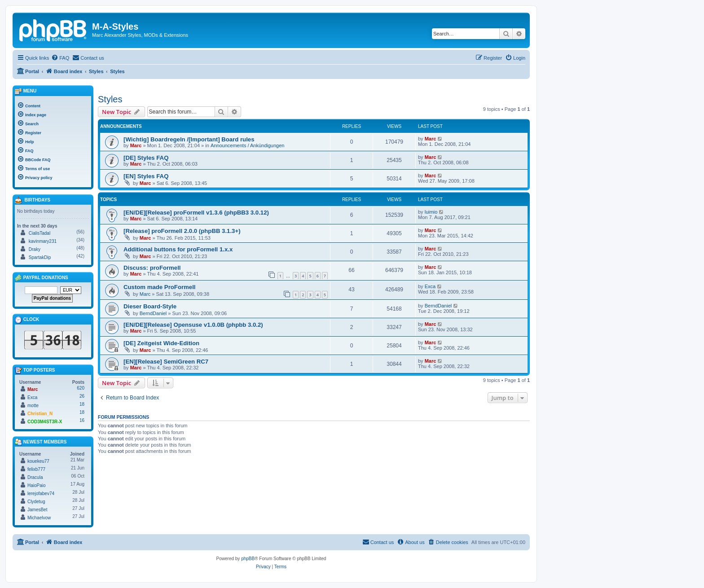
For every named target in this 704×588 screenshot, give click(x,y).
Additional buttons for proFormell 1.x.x (178, 249)
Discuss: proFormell (152, 268)
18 (82, 404)
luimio (431, 212)
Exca (430, 286)
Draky (35, 249)
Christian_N (40, 414)
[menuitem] (60, 58)
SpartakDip (40, 257)
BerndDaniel (153, 313)
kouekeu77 (38, 461)
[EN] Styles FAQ (146, 176)
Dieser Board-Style (150, 306)
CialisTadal (40, 233)
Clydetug (36, 502)
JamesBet (37, 510)
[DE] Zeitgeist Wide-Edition (161, 343)
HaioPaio (37, 485)
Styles (110, 99)
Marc (136, 145)
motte (33, 406)
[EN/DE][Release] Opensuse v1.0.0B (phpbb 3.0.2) (193, 325)
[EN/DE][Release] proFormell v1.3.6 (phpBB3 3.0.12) (196, 213)
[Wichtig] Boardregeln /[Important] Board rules (189, 139)
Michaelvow (39, 518)
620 (81, 388)
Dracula (35, 477)
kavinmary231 (43, 241)
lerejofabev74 (41, 494)
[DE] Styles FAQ (146, 158)
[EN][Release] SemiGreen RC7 (166, 362)
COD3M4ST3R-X (45, 422)
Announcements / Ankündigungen (248, 145)
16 (82, 420)
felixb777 (36, 469)
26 (82, 396)
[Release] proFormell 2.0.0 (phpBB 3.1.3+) (182, 231)
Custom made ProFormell (159, 287)
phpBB (248, 559)
